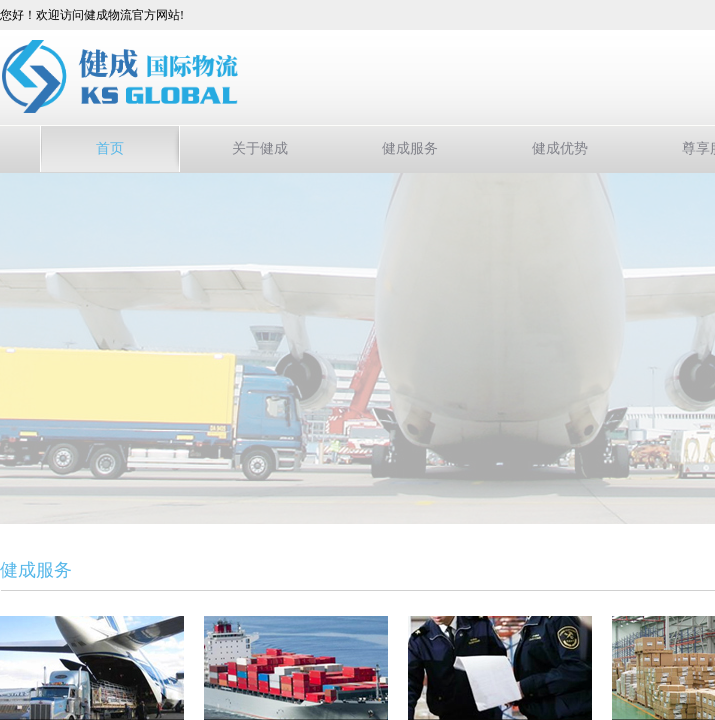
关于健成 (260, 148)
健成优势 (560, 148)
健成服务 (410, 148)
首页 (110, 148)
